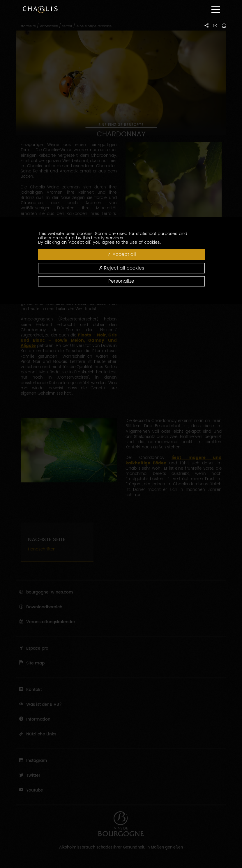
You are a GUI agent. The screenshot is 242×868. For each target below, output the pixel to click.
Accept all (122, 254)
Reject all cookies (121, 268)
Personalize (121, 281)
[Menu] (216, 10)
